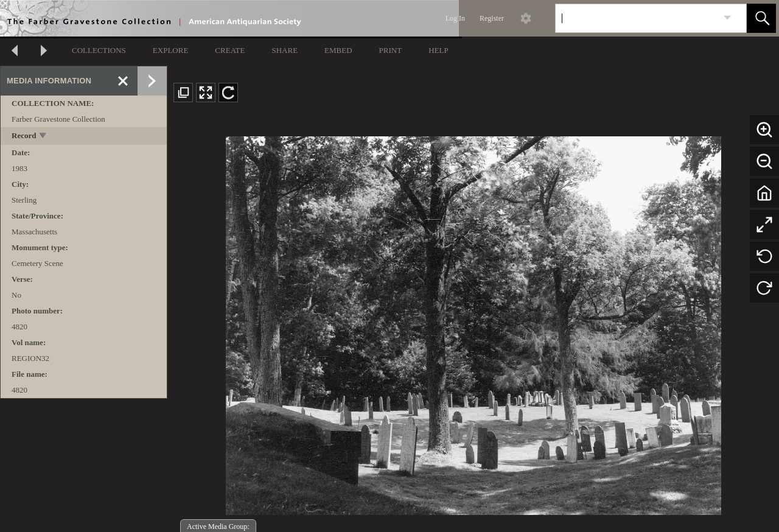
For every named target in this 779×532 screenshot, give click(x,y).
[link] (728, 18)
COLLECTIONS (99, 50)
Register (492, 18)
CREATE (230, 50)
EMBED (338, 50)
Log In (455, 18)
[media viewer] (473, 322)
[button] (761, 18)
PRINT (391, 50)
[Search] (637, 18)
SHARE (285, 50)
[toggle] (44, 137)
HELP (438, 50)
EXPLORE (171, 50)
